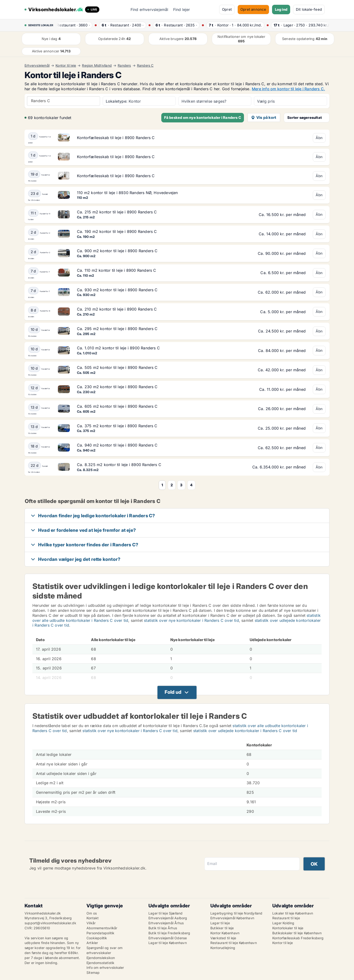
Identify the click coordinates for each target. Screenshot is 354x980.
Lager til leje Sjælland (166, 913)
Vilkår (91, 923)
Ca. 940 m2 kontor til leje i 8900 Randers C (117, 445)
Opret (227, 9)
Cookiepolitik (97, 938)
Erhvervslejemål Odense (168, 938)
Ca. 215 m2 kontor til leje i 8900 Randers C (117, 212)
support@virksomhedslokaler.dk (50, 923)
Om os (92, 913)
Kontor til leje (66, 65)
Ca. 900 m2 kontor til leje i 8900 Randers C (117, 251)
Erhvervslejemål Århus (166, 923)
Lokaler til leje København (293, 913)
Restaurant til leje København (234, 943)
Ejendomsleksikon (101, 958)
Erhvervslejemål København (232, 918)
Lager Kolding (283, 923)
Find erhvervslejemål (149, 10)
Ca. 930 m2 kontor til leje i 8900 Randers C (117, 290)
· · (74, 25)
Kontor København (225, 933)
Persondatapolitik (100, 933)
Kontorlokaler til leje (288, 928)
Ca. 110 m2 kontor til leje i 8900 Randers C (117, 270)
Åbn (319, 138)
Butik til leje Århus (163, 928)
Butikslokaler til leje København (297, 933)
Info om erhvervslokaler (105, 967)
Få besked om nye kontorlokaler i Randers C (203, 118)
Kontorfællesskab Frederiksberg (298, 938)
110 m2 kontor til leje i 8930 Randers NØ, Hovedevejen (127, 193)
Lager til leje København (168, 943)
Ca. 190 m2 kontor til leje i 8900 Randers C (117, 231)
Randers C (145, 65)
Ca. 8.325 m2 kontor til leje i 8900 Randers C (119, 465)
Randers (124, 65)
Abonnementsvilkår (102, 928)
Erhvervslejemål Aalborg (168, 918)
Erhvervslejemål (37, 65)
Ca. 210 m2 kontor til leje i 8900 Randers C (117, 309)
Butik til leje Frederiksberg (169, 933)
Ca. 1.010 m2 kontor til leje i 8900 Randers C (118, 348)
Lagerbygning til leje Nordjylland (236, 913)
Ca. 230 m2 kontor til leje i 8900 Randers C (117, 387)
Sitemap (93, 972)
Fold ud (173, 692)
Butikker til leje (222, 928)
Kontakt (93, 918)
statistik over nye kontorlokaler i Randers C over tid (191, 620)
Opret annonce (253, 9)
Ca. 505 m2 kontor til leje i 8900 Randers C (117, 367)
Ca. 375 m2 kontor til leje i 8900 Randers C (117, 426)
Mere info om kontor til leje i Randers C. (288, 89)
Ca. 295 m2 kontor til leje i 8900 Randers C (117, 329)
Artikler (92, 943)
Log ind (281, 9)
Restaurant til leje (286, 918)
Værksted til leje (223, 938)
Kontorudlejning (223, 948)
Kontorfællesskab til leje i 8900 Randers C (116, 138)
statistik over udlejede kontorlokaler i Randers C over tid (245, 731)
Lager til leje (220, 923)
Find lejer (182, 10)
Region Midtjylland (97, 65)
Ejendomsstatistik (100, 963)
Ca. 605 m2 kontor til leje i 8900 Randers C (117, 406)
